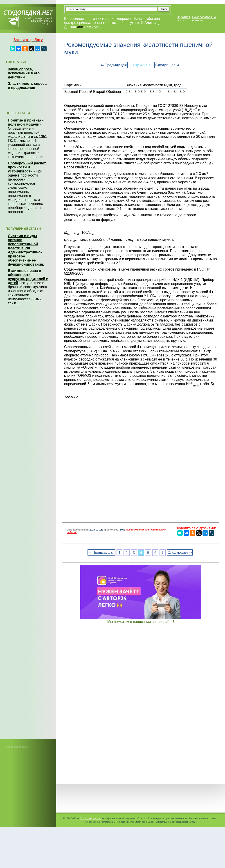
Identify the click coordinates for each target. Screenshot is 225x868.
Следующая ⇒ (167, 65)
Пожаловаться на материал (204, 19)
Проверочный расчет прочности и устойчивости (27, 167)
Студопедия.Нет (91, 818)
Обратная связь (183, 19)
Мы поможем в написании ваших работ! (141, 622)
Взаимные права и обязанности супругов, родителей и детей (28, 277)
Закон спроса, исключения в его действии (24, 73)
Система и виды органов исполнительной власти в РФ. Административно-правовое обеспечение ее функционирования (25, 250)
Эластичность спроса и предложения (27, 86)
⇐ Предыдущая (114, 65)
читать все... (92, 27)
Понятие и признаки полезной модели (26, 122)
